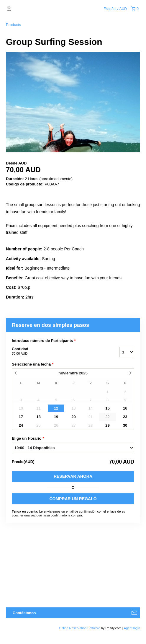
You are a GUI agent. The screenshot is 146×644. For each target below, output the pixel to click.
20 (73, 417)
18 (38, 417)
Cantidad (58, 351)
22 (107, 417)
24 (21, 425)
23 (125, 417)
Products (13, 25)
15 (107, 408)
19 (56, 417)
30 (125, 425)
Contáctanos (24, 613)
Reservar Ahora (73, 476)
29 (107, 425)
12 (56, 408)
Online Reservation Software (80, 628)
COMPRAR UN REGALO (73, 499)
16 (125, 408)
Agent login (132, 628)
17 (21, 417)
